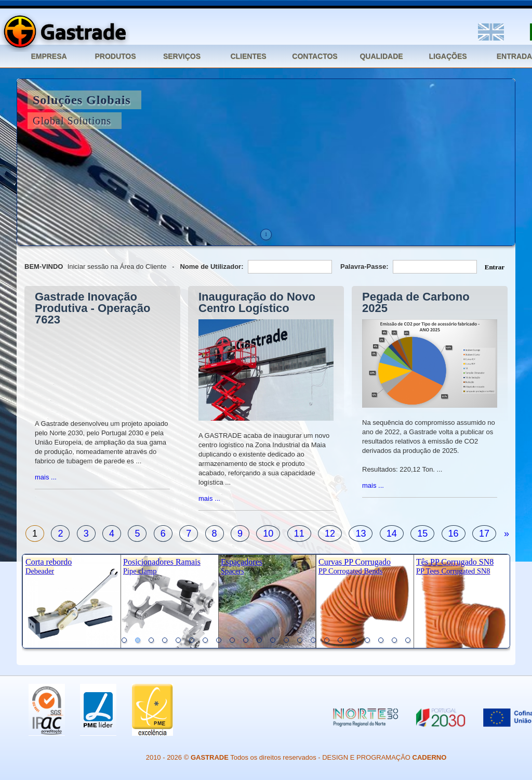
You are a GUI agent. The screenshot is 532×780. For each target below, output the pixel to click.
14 (392, 534)
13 (361, 534)
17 (484, 534)
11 (299, 534)
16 (454, 534)
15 (422, 534)
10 (268, 534)
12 (330, 534)
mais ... (46, 477)
